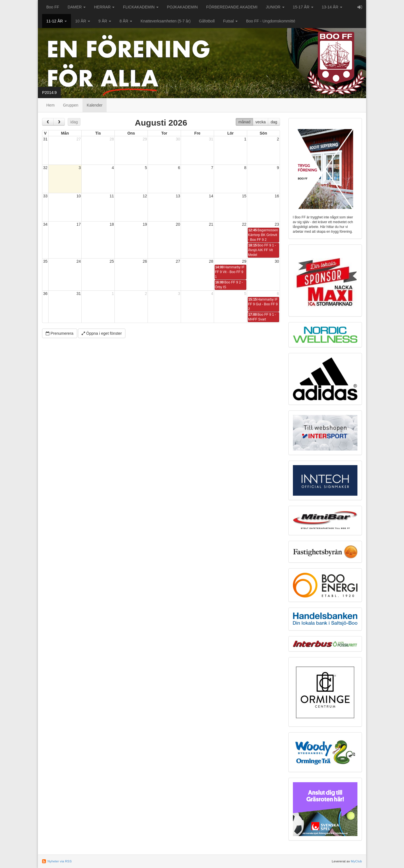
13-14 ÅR (332, 7)
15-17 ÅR (303, 7)
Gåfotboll (207, 21)
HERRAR (104, 7)
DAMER (77, 7)
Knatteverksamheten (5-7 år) (166, 21)
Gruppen (71, 105)
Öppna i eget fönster (102, 333)
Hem (50, 105)
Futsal (230, 21)
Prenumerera (60, 333)
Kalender (95, 105)
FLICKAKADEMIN (141, 7)
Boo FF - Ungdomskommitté (271, 21)
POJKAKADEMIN (182, 7)
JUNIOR (275, 7)
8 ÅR (126, 21)
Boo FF (53, 7)
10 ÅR (83, 21)
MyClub (356, 861)
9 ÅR (105, 21)
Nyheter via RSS (59, 861)
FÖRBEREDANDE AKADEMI (232, 7)
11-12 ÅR (57, 21)
